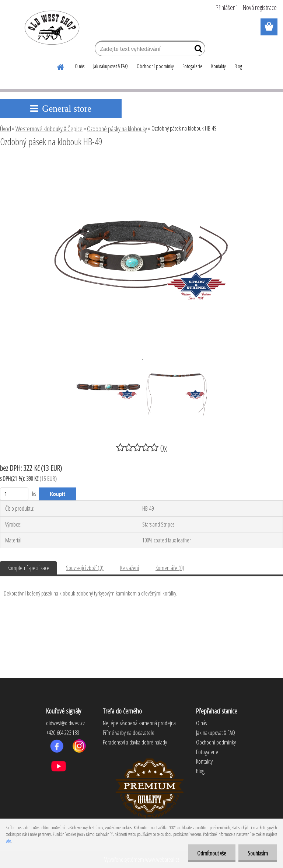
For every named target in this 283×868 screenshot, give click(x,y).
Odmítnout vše (212, 853)
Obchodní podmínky (155, 66)
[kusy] (14, 494)
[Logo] (51, 27)
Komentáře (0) (170, 568)
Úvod (6, 129)
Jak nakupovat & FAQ (111, 66)
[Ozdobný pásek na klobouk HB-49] (141, 162)
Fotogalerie (192, 66)
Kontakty (218, 66)
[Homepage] (61, 66)
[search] (197, 50)
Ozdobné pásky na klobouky (117, 129)
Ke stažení (130, 568)
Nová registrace (260, 7)
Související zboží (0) (85, 568)
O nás (80, 66)
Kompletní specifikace (28, 568)
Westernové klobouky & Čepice (49, 129)
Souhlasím (258, 853)
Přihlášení (226, 7)
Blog (238, 66)
